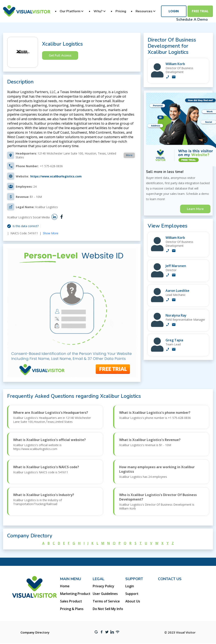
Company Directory (35, 632)
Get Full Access (60, 55)
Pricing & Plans (72, 609)
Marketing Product (75, 594)
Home (65, 586)
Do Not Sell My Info (108, 609)
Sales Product (71, 601)
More (129, 155)
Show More (51, 233)
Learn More (195, 209)
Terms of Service (106, 601)
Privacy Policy (103, 586)
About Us (133, 601)
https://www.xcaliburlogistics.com (56, 176)
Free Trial (200, 11)
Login (174, 11)
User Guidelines (105, 594)
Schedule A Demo (192, 19)
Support (132, 594)
